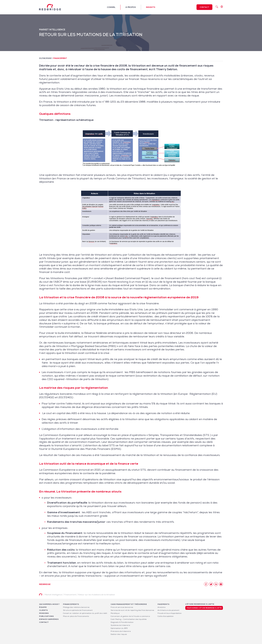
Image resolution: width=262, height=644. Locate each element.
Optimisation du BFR (119, 628)
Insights (151, 7)
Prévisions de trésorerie (121, 631)
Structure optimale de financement (78, 610)
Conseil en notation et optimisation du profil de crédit (85, 613)
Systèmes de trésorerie (120, 625)
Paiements (163, 604)
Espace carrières (49, 619)
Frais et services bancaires (122, 607)
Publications (46, 616)
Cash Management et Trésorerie (129, 604)
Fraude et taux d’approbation (170, 613)
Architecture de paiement (168, 610)
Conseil (111, 7)
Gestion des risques (119, 634)
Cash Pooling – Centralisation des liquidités (129, 619)
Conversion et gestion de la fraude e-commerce (130, 616)
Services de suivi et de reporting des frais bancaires (132, 610)
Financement (60, 58)
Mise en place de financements (76, 616)
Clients (43, 610)
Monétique (115, 613)
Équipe (43, 607)
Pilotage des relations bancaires (76, 607)
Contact (204, 7)
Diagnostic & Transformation (122, 622)
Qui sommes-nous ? (49, 604)
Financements (71, 604)
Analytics (161, 607)
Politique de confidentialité (201, 642)
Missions (44, 613)
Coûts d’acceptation (166, 616)
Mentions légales (180, 642)
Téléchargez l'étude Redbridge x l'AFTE (204, 608)
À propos (131, 7)
